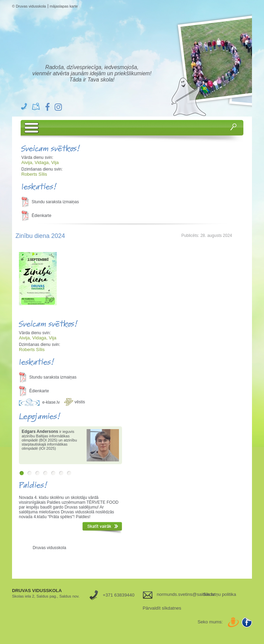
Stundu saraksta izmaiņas (55, 202)
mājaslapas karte (64, 6)
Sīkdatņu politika (219, 594)
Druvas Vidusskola (94, 45)
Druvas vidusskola (49, 548)
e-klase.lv (51, 402)
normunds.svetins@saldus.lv (177, 594)
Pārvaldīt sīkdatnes (162, 608)
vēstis (80, 402)
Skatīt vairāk (102, 528)
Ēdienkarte (41, 216)
